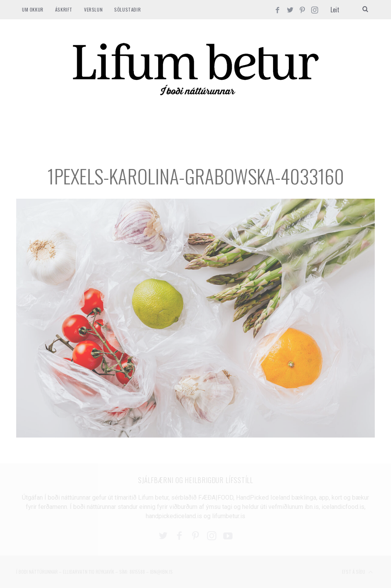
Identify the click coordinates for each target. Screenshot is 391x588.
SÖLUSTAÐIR (127, 9)
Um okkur (33, 9)
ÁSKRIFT (64, 9)
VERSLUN (93, 9)
